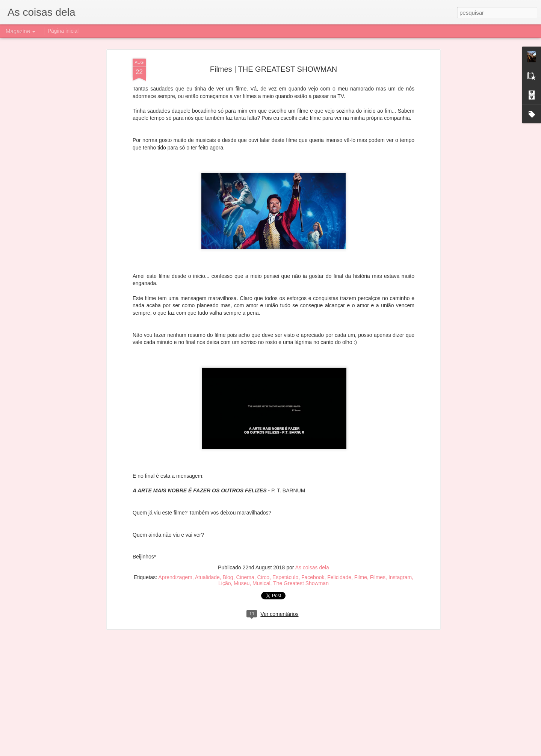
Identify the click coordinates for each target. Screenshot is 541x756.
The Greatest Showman (301, 493)
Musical (261, 493)
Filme (361, 487)
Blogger (305, 752)
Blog (228, 487)
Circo (263, 487)
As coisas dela (312, 477)
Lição (224, 493)
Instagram (400, 487)
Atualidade (207, 487)
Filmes (378, 487)
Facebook (313, 487)
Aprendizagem (175, 487)
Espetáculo (285, 487)
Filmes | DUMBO (218, 662)
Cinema (245, 487)
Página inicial (63, 31)
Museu (242, 493)
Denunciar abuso (330, 752)
